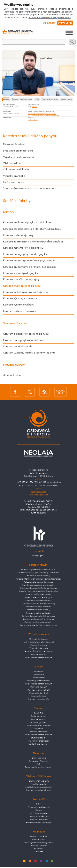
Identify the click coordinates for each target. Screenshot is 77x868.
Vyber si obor (39, 675)
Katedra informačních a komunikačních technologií (33, 242)
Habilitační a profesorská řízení (38, 787)
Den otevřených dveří (39, 693)
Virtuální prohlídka (14, 176)
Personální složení (14, 144)
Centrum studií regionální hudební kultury (38, 625)
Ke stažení (38, 849)
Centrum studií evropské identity (38, 622)
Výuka (37, 99)
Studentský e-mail (39, 716)
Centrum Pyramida (39, 645)
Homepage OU (39, 556)
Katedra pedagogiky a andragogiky (25, 254)
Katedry (9, 212)
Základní (6, 99)
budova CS (35, 107)
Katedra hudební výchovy (18, 235)
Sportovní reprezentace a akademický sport (29, 189)
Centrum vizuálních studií (18, 347)
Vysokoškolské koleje (39, 648)
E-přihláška (39, 672)
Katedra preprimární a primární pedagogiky (30, 267)
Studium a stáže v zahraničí (39, 726)
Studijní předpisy (38, 738)
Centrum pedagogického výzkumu (24, 340)
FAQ (38, 764)
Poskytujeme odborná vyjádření (38, 843)
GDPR (39, 804)
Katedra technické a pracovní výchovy (26, 292)
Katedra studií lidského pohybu (36, 114)
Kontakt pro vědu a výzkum (38, 790)
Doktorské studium (39, 687)
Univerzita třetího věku (39, 820)
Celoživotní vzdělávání (16, 170)
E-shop (39, 810)
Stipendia (38, 729)
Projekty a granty (66, 99)
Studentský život (39, 696)
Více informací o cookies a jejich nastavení (50, 18)
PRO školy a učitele (39, 813)
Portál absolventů (39, 758)
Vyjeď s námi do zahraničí (18, 157)
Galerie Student (12, 376)
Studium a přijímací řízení (18, 151)
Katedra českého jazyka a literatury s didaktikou (32, 229)
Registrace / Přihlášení (39, 761)
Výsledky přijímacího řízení (38, 681)
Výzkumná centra (16, 323)
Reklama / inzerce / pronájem (38, 823)
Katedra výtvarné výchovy (19, 305)
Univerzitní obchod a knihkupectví (39, 642)
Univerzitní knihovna (38, 639)
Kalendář (39, 852)
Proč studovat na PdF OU (39, 690)
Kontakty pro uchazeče (38, 699)
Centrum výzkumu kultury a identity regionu (29, 353)
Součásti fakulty (17, 201)
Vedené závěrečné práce (50, 99)
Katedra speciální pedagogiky (21, 280)
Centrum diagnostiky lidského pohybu (37, 115)
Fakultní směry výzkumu (38, 781)
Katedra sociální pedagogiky (21, 273)
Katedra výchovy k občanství (20, 299)
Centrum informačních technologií (38, 651)
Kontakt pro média (38, 836)
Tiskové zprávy (38, 839)
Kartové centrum (38, 654)
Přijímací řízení (39, 678)
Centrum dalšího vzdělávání (20, 311)
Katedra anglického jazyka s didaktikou (27, 223)
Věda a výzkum (12, 163)
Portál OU (39, 713)
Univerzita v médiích (38, 846)
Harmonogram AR (38, 722)
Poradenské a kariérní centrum (39, 658)
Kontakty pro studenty (38, 744)
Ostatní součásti (15, 365)
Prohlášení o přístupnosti (39, 807)
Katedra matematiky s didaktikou (23, 248)
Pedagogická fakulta (50, 114)
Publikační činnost (26, 99)
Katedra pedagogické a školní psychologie (29, 261)
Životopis (15, 99)
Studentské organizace (39, 741)
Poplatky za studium (38, 732)
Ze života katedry (13, 182)
